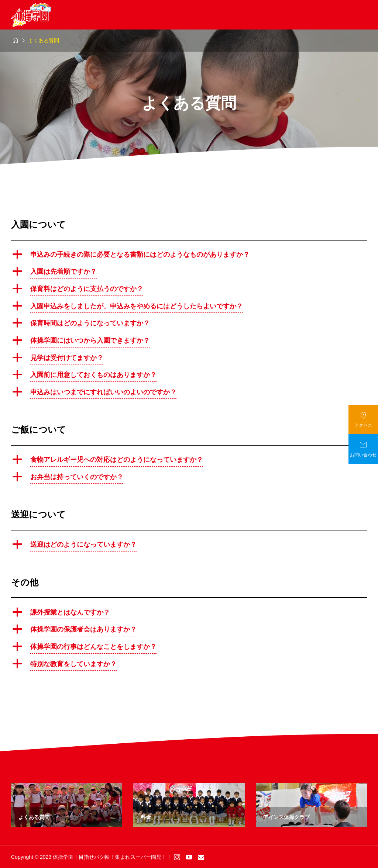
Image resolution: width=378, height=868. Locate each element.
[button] (189, 256)
